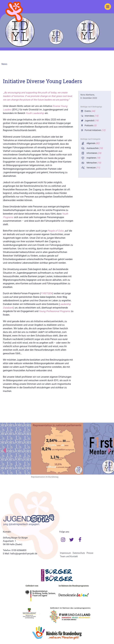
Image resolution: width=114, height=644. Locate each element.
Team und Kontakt (69, 556)
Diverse (57, 106)
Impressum (65, 553)
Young (64, 106)
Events (90, 111)
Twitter (71, 540)
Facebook (80, 540)
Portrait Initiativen (95, 130)
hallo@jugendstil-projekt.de (24, 554)
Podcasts (90, 126)
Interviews (91, 116)
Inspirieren (93, 158)
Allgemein (93, 143)
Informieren (94, 153)
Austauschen (94, 148)
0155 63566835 (19, 550)
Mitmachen (94, 163)
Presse (90, 553)
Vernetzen (93, 168)
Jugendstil (91, 121)
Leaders (7, 110)
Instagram (63, 540)
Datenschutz (79, 553)
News (4, 64)
